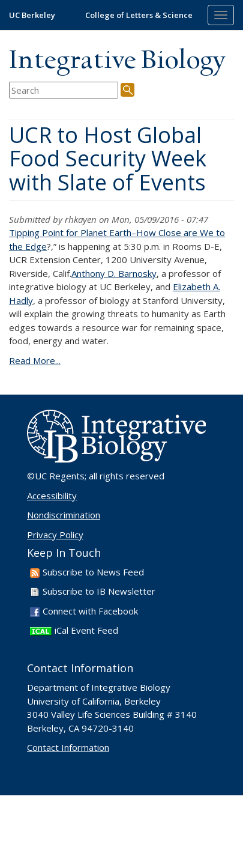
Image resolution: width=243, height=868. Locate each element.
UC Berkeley (32, 15)
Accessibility (52, 496)
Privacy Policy (55, 535)
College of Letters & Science (139, 15)
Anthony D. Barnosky (114, 273)
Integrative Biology (117, 61)
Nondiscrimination (64, 515)
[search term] (64, 90)
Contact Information (68, 747)
